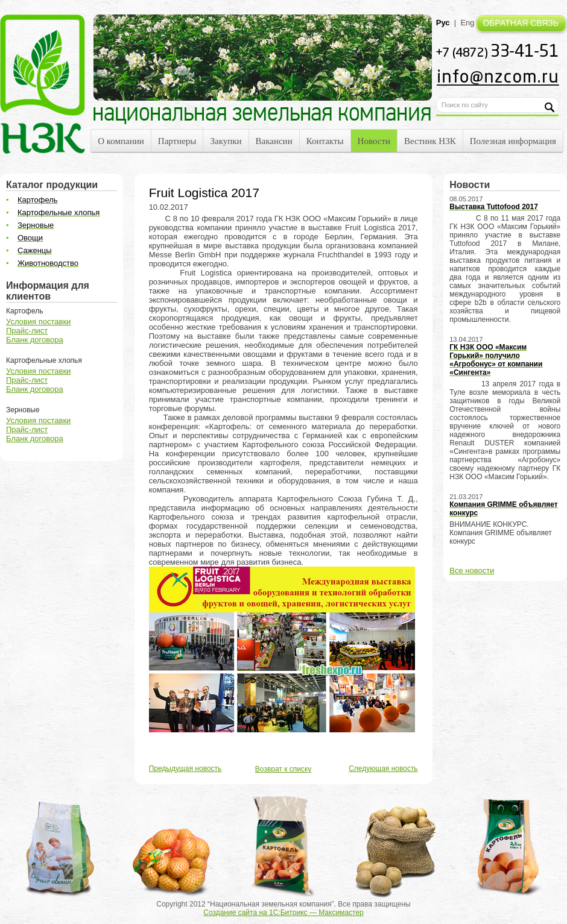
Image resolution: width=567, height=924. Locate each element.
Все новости (472, 570)
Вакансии (274, 141)
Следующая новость (383, 768)
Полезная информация (513, 141)
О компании (121, 141)
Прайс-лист (27, 331)
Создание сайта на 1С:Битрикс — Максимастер (283, 913)
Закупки (226, 141)
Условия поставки (38, 322)
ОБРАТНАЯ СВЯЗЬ (521, 23)
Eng (467, 23)
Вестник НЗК (430, 141)
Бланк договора (35, 340)
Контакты (325, 141)
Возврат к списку (283, 769)
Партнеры (177, 141)
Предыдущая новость (185, 768)
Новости (374, 141)
